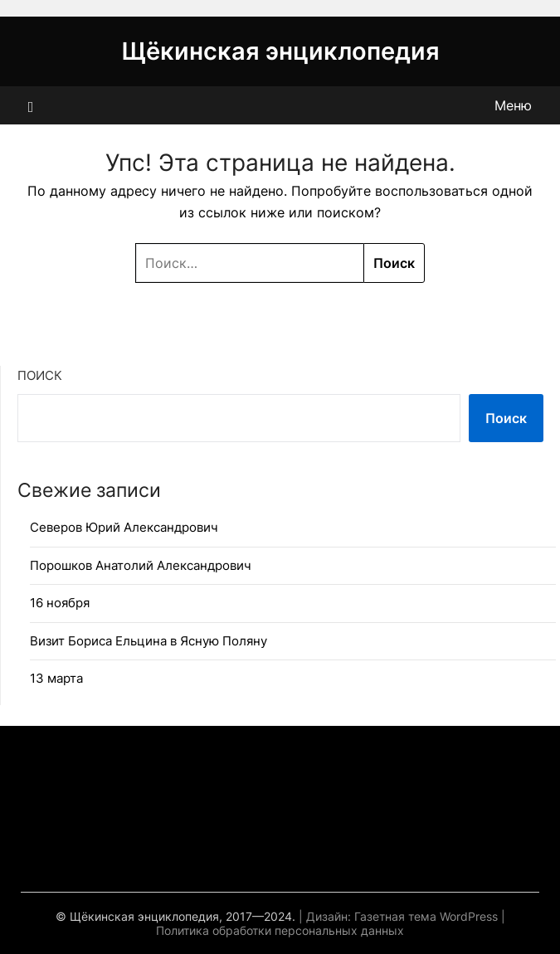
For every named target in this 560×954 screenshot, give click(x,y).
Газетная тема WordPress (426, 916)
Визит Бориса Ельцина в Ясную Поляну (149, 641)
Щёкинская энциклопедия (280, 51)
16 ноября (60, 603)
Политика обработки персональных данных (280, 930)
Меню (513, 105)
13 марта (56, 678)
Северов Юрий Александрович (124, 527)
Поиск (40, 375)
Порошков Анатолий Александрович (141, 565)
